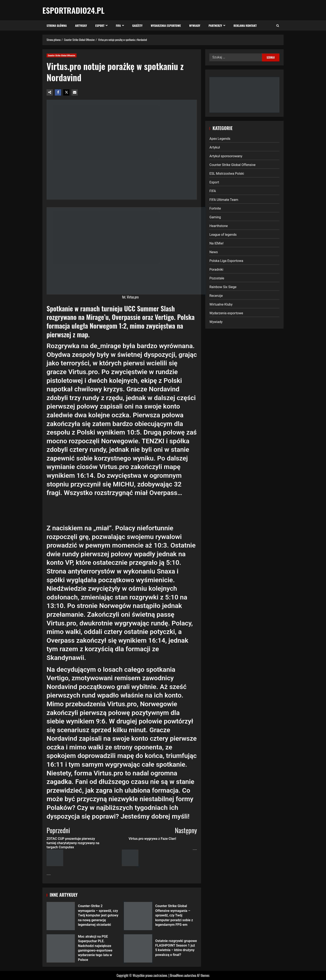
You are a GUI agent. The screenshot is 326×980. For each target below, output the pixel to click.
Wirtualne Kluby (221, 304)
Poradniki (216, 270)
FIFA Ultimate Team (224, 200)
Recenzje (216, 296)
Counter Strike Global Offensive (62, 55)
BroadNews (177, 975)
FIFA (118, 25)
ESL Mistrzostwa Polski (227, 174)
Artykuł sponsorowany (226, 156)
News (214, 252)
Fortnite (215, 208)
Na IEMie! (216, 243)
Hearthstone (219, 226)
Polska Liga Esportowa (226, 261)
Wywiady (195, 25)
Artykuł (215, 147)
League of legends (223, 235)
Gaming (215, 217)
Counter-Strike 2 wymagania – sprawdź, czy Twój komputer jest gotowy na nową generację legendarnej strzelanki (61, 916)
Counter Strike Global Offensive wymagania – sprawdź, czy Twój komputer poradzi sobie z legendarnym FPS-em (138, 916)
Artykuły (81, 25)
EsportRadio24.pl (73, 10)
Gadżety (137, 25)
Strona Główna (57, 25)
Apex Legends (220, 139)
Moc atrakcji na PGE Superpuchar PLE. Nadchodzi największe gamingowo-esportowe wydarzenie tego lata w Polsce (61, 948)
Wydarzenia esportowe (166, 25)
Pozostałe (217, 278)
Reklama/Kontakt (245, 25)
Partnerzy (215, 25)
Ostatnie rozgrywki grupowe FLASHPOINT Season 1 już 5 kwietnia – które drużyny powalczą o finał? (138, 948)
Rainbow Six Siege (223, 287)
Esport (100, 25)
